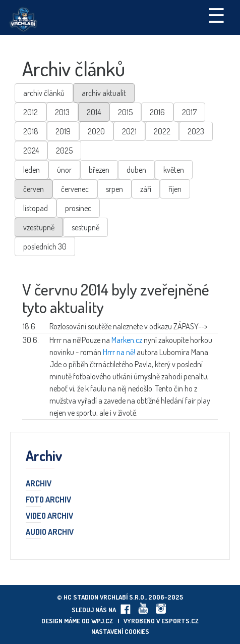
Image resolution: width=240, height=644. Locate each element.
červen (34, 189)
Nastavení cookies (120, 631)
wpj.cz (102, 621)
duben (136, 170)
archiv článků (44, 93)
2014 (94, 112)
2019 (63, 131)
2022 (162, 131)
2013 (62, 112)
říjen (175, 189)
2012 (31, 112)
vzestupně (39, 227)
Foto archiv (48, 500)
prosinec (78, 208)
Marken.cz (127, 340)
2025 (64, 151)
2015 (125, 112)
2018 (31, 131)
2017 (189, 112)
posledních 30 (45, 246)
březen (99, 170)
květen (174, 170)
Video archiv (49, 516)
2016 (157, 112)
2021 (129, 131)
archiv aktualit (104, 93)
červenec (75, 189)
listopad (36, 208)
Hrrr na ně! (119, 352)
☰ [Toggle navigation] (216, 15)
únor (64, 170)
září (146, 189)
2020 (96, 131)
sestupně (85, 227)
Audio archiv (50, 532)
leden (32, 170)
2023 (196, 131)
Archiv (39, 484)
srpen (114, 189)
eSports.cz (180, 621)
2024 (31, 151)
